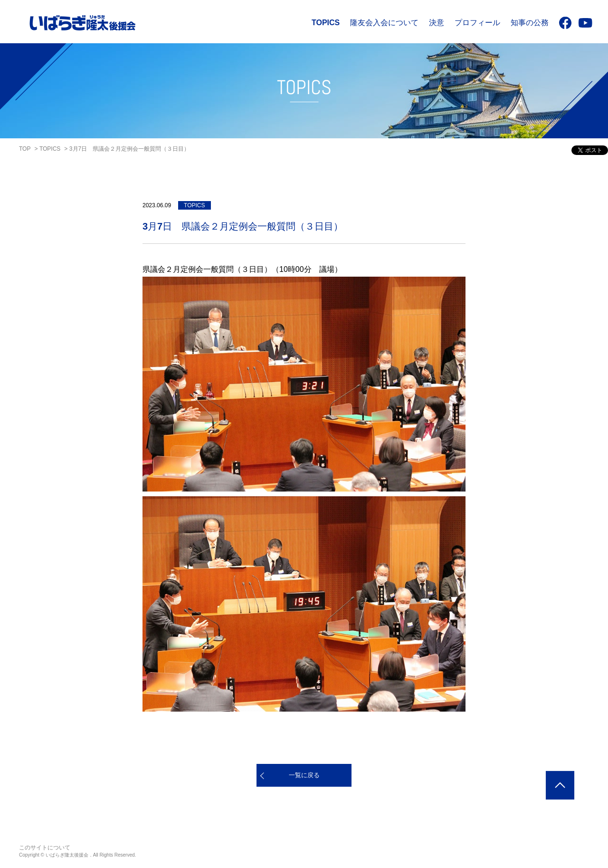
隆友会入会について (384, 23)
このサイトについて (45, 848)
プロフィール (477, 23)
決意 (437, 23)
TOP (25, 149)
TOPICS (326, 23)
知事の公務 (530, 23)
